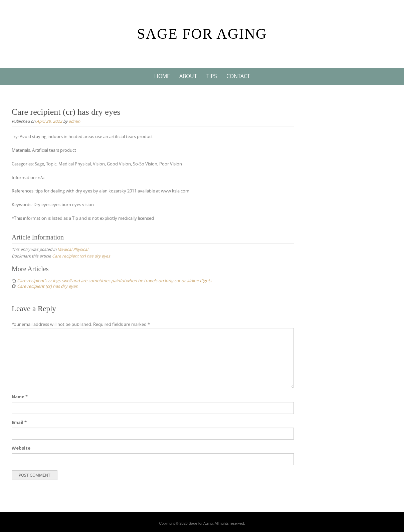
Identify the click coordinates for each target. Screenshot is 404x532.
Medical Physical (73, 249)
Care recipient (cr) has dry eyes (81, 256)
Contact (238, 76)
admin (74, 121)
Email (19, 422)
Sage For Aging (202, 34)
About (188, 76)
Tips (212, 76)
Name (20, 397)
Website (21, 448)
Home (162, 76)
